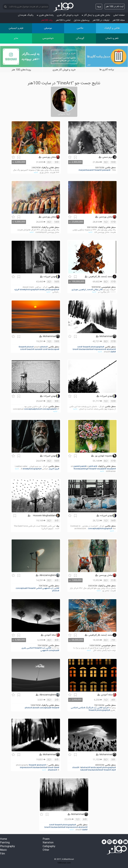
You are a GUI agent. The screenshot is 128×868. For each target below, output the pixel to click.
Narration (48, 843)
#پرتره (17, 290)
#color (23, 349)
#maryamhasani (86, 170)
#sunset (38, 349)
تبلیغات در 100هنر (101, 20)
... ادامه (37, 173)
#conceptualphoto (33, 409)
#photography (97, 347)
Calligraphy (49, 847)
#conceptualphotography (100, 529)
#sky (114, 770)
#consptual (54, 651)
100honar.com (64, 863)
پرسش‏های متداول (82, 20)
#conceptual (22, 588)
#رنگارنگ (89, 708)
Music (3, 850)
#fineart (98, 170)
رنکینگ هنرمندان (26, 15)
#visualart (102, 469)
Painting (5, 843)
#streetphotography (29, 290)
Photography (7, 847)
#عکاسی (82, 708)
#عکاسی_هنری (28, 648)
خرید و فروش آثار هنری (68, 15)
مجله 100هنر (119, 20)
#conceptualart (49, 409)
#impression (100, 349)
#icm (80, 347)
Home (4, 839)
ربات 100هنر (47, 20)
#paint (77, 466)
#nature (84, 770)
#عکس (39, 588)
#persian (106, 170)
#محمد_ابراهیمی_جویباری (82, 290)
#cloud (76, 768)
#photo (44, 347)
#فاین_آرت (55, 588)
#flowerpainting (81, 469)
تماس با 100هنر (63, 20)
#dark (113, 352)
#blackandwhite (86, 349)
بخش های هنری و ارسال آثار (96, 15)
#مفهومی (46, 588)
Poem (46, 839)
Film (2, 854)
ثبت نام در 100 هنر (115, 7)
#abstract (111, 349)
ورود (99, 7)
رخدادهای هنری (45, 15)
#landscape (54, 349)
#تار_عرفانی (98, 290)
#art (95, 466)
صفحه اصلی (119, 15)
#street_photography (49, 290)
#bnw (75, 349)
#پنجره (106, 708)
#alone (36, 708)
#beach (30, 349)
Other (46, 850)
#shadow (52, 770)
